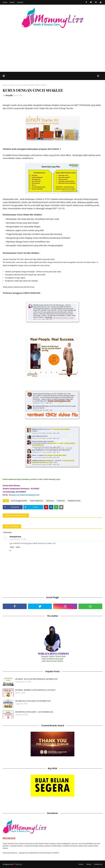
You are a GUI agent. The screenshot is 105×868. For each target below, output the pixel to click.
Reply (12, 547)
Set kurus (50, 501)
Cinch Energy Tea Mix (19, 501)
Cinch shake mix (37, 501)
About (12, 2)
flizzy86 (9, 95)
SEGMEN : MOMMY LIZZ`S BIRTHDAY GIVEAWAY (35, 690)
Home (5, 2)
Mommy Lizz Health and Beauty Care (24, 495)
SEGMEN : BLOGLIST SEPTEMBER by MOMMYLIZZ (36, 679)
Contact (20, 2)
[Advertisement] (52, 51)
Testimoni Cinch (15, 85)
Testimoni (61, 501)
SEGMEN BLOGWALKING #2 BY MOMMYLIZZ (34, 712)
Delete (18, 547)
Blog (20, 864)
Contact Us (98, 864)
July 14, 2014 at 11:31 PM (18, 539)
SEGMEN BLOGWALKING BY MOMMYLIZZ (33, 701)
